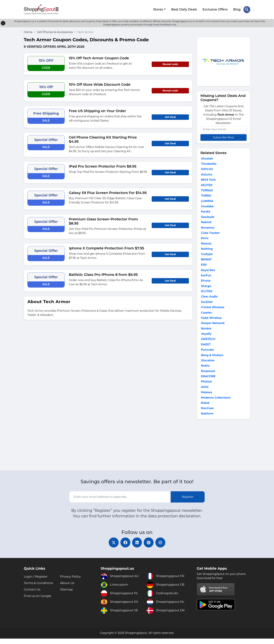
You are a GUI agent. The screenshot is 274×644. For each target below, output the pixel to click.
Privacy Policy (71, 582)
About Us (67, 588)
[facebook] (125, 548)
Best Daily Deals (184, 9)
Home (28, 32)
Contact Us (32, 595)
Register (188, 502)
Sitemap (67, 595)
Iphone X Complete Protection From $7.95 (107, 248)
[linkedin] (137, 548)
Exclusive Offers (215, 9)
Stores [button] (158, 9)
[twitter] (113, 548)
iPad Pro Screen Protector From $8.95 (103, 166)
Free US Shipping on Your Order (98, 110)
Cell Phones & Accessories (55, 32)
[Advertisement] (223, 451)
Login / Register (36, 582)
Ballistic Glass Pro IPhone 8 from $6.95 (103, 274)
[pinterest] (149, 548)
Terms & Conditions (39, 588)
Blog (237, 9)
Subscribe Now (223, 137)
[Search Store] (247, 9)
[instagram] (161, 548)
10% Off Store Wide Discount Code (100, 84)
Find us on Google (38, 601)
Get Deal (170, 116)
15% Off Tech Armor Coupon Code (99, 58)
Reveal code (170, 64)
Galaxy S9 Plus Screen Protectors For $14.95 (108, 192)
